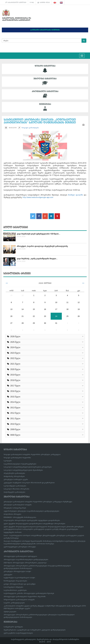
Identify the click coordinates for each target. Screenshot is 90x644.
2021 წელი (14, 364)
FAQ (32, 2)
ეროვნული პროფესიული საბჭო (17, 571)
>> (83, 283)
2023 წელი (14, 353)
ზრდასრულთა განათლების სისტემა (19, 600)
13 (11, 309)
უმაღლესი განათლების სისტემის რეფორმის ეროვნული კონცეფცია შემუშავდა (38, 502)
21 (23, 316)
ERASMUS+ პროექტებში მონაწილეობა (20, 517)
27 (11, 323)
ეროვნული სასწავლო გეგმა (16, 479)
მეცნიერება (45, 107)
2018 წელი (14, 380)
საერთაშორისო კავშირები (15, 590)
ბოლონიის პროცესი (12, 514)
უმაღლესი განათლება (45, 82)
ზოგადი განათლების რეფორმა (17, 458)
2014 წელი (14, 402)
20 (11, 316)
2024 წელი (14, 347)
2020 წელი (14, 369)
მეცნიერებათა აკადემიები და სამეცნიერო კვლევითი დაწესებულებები (35, 630)
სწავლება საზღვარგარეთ (15, 508)
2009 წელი (14, 429)
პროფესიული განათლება (45, 94)
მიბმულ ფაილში (76, 195)
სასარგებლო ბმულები (16, 2)
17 (56, 309)
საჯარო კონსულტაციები (14, 603)
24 (56, 316)
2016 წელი (14, 391)
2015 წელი (14, 397)
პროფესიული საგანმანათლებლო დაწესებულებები (26, 559)
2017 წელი (14, 386)
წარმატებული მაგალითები (15, 581)
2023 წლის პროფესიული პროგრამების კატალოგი (25, 563)
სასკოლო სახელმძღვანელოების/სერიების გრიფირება (28, 467)
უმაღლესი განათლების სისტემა (18, 505)
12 (79, 302)
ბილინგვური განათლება (14, 492)
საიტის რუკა (44, 2)
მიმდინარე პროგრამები (14, 476)
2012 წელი (14, 413)
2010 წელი (14, 424)
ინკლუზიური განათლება (14, 473)
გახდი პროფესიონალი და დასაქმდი (20, 584)
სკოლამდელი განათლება (15, 486)
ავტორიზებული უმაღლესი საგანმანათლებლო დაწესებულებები (31, 511)
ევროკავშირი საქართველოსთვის (18, 633)
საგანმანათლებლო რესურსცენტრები (20, 464)
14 (23, 309)
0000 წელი (14, 435)
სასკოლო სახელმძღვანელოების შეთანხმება (23, 470)
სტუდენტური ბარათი (13, 532)
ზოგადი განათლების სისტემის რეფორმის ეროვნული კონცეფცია (32, 454)
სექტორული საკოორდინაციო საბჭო (19, 578)
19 (79, 309)
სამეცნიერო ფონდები (13, 627)
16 (45, 309)
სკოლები (8, 461)
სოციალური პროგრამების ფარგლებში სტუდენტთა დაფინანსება (32, 520)
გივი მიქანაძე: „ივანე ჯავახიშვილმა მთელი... (37, 259)
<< (7, 283)
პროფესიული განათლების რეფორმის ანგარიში (25, 597)
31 (56, 323)
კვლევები (8, 575)
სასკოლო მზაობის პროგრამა (16, 489)
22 (34, 316)
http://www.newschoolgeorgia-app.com (38, 197)
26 (79, 316)
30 (23, 295)
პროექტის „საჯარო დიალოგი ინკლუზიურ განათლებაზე (42, 246)
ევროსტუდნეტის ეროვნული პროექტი (20, 547)
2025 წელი (14, 342)
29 (11, 295)
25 (67, 316)
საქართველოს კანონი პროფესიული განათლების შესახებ (29, 593)
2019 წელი (14, 375)
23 (45, 316)
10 (56, 302)
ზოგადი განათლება (45, 69)
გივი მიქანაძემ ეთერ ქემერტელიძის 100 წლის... (38, 234)
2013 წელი (14, 408)
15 (34, 309)
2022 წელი (14, 358)
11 (67, 302)
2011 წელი (14, 419)
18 (67, 309)
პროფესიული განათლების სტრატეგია (20, 556)
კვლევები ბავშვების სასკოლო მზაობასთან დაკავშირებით (29, 483)
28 (23, 323)
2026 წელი (14, 337)
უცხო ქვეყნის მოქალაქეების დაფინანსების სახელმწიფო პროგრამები (34, 524)
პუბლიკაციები (10, 612)
